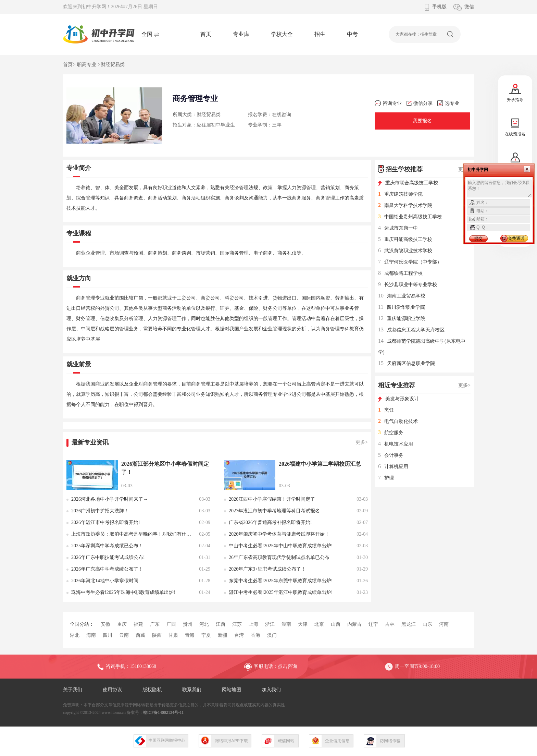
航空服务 (391, 433)
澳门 (272, 635)
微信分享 (419, 103)
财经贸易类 (113, 65)
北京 (319, 624)
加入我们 (271, 690)
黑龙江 (409, 624)
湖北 (75, 635)
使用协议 (112, 690)
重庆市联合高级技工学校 (408, 183)
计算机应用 (393, 467)
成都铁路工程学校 (400, 273)
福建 (138, 624)
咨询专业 (388, 103)
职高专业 (87, 65)
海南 (91, 635)
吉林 (390, 624)
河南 (444, 624)
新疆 (223, 635)
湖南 (286, 624)
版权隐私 (152, 690)
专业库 (241, 34)
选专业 (448, 103)
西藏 (140, 635)
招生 (320, 34)
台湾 (239, 635)
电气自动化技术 (398, 421)
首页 (206, 34)
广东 (155, 624)
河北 (204, 624)
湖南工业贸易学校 (402, 296)
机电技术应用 (396, 444)
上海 (253, 624)
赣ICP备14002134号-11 (163, 712)
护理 (386, 478)
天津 (303, 624)
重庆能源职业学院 (402, 319)
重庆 (122, 624)
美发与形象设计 (398, 399)
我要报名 (422, 121)
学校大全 (282, 34)
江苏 (237, 624)
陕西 (157, 635)
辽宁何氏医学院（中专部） (410, 262)
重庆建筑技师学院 (400, 194)
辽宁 (373, 624)
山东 (427, 624)
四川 (108, 635)
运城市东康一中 (398, 228)
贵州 (188, 624)
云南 (124, 635)
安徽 (105, 624)
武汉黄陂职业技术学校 (405, 251)
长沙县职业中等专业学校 (408, 285)
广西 (171, 624)
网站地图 (232, 690)
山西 (336, 624)
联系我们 (192, 690)
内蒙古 (354, 624)
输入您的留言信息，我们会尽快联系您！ (499, 188)
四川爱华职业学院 (402, 307)
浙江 (270, 624)
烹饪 (386, 410)
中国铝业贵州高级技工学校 (410, 217)
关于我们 (73, 690)
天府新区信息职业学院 (407, 363)
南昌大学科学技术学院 (405, 205)
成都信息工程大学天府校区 (411, 330)
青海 (190, 635)
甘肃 (173, 635)
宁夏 (206, 635)
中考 (352, 34)
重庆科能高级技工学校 (405, 239)
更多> (362, 442)
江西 (221, 624)
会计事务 (391, 455)
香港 (255, 635)
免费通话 (516, 239)
